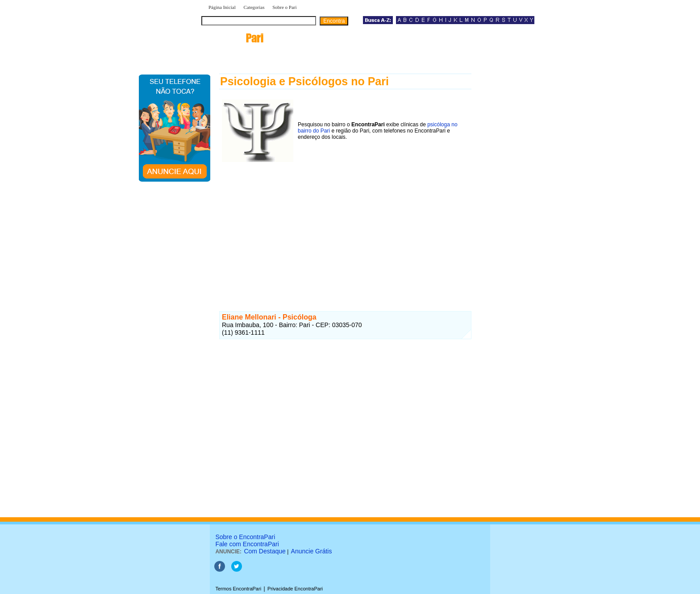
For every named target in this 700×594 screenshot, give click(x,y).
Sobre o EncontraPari (245, 537)
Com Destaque (265, 551)
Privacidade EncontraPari (295, 589)
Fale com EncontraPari (247, 544)
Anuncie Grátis (312, 551)
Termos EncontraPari (238, 589)
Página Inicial (222, 7)
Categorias (254, 7)
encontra (234, 38)
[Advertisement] (345, 227)
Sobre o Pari (284, 7)
